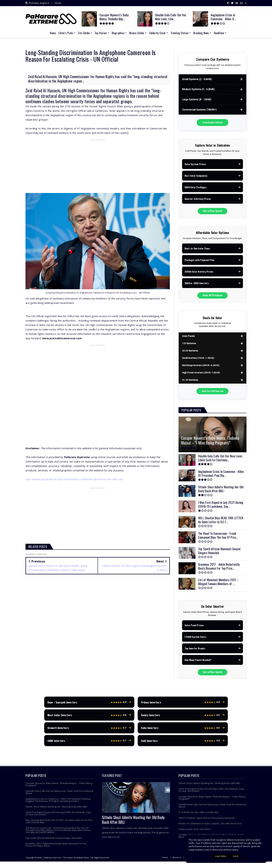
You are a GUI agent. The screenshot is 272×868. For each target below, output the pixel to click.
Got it (236, 856)
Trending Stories (180, 33)
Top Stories (101, 33)
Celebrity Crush (157, 33)
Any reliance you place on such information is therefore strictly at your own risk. (74, 479)
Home (58, 3)
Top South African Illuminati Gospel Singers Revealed (54, 841)
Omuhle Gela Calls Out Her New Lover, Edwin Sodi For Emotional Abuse (59, 795)
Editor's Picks (66, 33)
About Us (177, 861)
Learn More (221, 856)
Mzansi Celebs (137, 33)
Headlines (219, 33)
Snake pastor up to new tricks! (195, 832)
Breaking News (201, 33)
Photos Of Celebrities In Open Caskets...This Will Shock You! (210, 827)
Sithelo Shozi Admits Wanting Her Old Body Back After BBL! (56, 810)
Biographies (118, 33)
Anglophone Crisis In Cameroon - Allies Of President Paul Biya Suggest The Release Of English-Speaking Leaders (58, 803)
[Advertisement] (98, 167)
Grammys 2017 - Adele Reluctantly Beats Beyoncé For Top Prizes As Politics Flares (56, 848)
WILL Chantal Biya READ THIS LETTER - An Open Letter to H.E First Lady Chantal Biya (59, 824)
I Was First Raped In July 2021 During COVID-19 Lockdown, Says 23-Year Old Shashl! (58, 817)
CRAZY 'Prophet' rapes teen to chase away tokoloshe (207, 821)
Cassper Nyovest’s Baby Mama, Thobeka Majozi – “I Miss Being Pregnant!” (59, 787)
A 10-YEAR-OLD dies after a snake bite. (199, 815)
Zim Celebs (84, 33)
